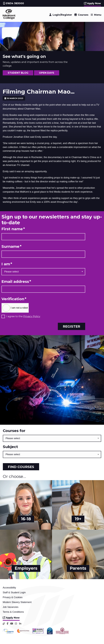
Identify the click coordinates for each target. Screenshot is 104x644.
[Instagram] (16, 624)
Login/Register (62, 15)
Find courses (21, 467)
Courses (83, 15)
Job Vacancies (11, 607)
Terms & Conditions (13, 612)
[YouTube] (12, 624)
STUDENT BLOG (18, 73)
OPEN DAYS (47, 73)
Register (71, 326)
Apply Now (92, 3)
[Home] (9, 18)
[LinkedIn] (20, 624)
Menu (98, 15)
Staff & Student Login (14, 592)
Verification (14, 299)
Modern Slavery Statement (17, 602)
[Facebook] (8, 624)
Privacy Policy (32, 316)
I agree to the (23, 316)
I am (7, 264)
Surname (12, 246)
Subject (10, 447)
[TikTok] (4, 624)
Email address (16, 282)
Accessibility (9, 588)
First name (13, 229)
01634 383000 (14, 3)
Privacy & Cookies (13, 597)
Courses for (14, 431)
